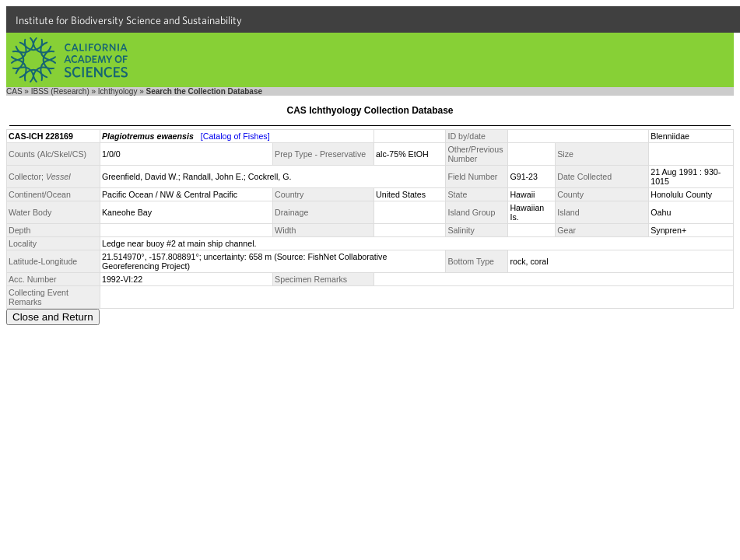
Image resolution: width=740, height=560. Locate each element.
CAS (14, 91)
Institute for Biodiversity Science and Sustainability (129, 20)
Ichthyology (118, 91)
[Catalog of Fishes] (235, 136)
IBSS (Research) (60, 91)
